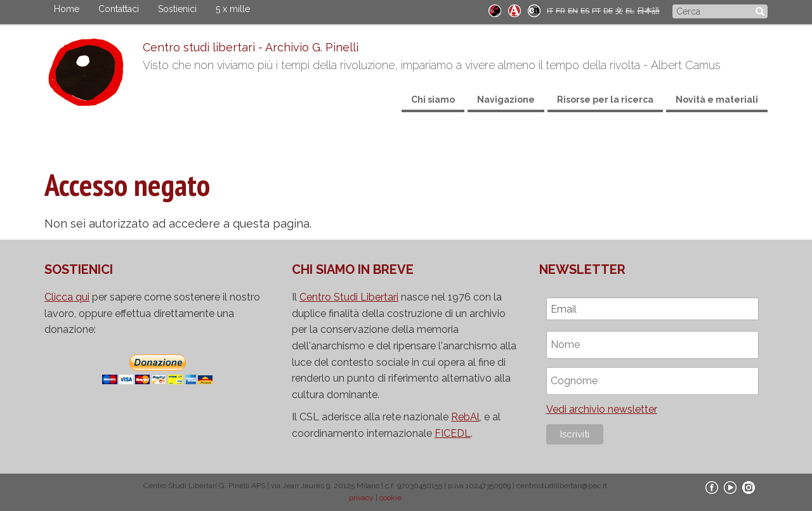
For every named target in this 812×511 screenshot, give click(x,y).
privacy (361, 498)
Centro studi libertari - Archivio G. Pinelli (251, 47)
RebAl (465, 417)
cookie (390, 498)
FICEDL (453, 433)
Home (67, 9)
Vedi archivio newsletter (602, 409)
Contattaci (119, 9)
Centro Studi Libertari (349, 297)
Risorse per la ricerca (605, 100)
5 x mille (233, 9)
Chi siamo (433, 100)
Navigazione (506, 100)
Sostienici (177, 9)
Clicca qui (67, 297)
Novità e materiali (717, 100)
